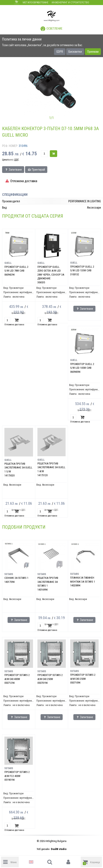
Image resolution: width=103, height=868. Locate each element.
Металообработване (36, 2)
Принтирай (36, 170)
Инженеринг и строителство (70, 2)
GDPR (60, 52)
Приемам (93, 52)
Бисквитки (75, 52)
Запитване (13, 170)
